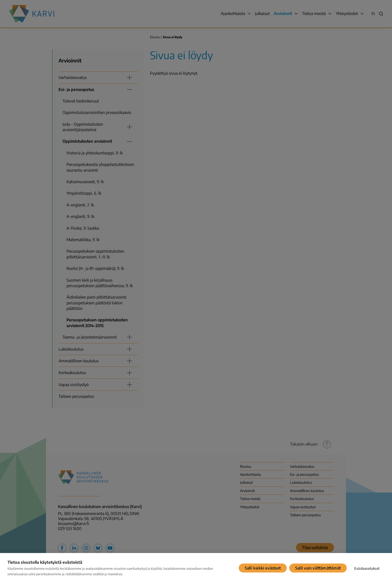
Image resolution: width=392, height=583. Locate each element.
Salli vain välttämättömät (318, 568)
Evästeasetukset (367, 568)
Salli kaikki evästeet (263, 568)
